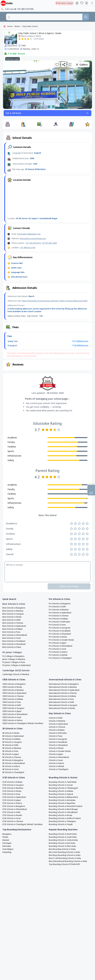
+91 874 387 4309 (49, 243)
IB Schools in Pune (10, 751)
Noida (17, 26)
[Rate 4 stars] (28, 39)
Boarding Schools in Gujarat (61, 794)
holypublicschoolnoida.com (33, 239)
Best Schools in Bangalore (14, 608)
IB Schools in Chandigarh (13, 772)
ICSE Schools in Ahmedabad (15, 809)
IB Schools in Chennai (12, 757)
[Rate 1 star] (20, 39)
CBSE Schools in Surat (12, 717)
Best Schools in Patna (12, 647)
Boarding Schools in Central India (63, 840)
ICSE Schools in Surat (11, 818)
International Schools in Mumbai (63, 687)
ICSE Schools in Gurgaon (13, 785)
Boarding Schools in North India (63, 834)
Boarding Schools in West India (62, 846)
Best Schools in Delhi (11, 620)
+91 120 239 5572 (33, 243)
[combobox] (44, 17)
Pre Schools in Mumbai (59, 610)
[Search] (86, 17)
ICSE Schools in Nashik (12, 815)
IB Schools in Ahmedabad (14, 763)
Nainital (6, 840)
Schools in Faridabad (58, 742)
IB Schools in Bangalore (13, 760)
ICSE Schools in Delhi (11, 812)
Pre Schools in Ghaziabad (60, 634)
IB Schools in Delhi (10, 745)
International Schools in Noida (62, 708)
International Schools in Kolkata (62, 696)
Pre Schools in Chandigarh (60, 658)
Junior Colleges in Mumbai (14, 659)
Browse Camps (64, 3)
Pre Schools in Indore (58, 652)
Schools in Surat (56, 760)
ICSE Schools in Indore (12, 803)
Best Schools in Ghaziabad (14, 644)
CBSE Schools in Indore (12, 720)
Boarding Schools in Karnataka (62, 800)
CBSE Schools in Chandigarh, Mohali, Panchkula (23, 723)
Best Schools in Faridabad (14, 641)
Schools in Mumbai (57, 721)
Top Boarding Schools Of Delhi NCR (64, 864)
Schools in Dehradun (58, 733)
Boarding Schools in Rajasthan (62, 803)
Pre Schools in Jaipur (58, 643)
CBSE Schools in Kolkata (13, 699)
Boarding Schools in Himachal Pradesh (66, 806)
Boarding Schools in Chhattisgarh (63, 788)
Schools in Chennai (57, 727)
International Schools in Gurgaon (63, 705)
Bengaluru (7, 834)
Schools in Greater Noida (60, 751)
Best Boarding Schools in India (62, 849)
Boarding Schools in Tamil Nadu (63, 782)
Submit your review (69, 586)
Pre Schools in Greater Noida (61, 640)
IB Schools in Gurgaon (12, 742)
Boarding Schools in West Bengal (63, 809)
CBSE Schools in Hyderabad (14, 693)
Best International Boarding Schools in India (68, 861)
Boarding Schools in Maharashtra (63, 797)
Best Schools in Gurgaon (13, 614)
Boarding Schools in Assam (61, 785)
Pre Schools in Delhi (57, 607)
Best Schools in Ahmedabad (15, 635)
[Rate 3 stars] (25, 39)
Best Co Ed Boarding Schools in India (65, 858)
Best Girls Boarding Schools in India (64, 852)
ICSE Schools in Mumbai (13, 788)
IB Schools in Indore (11, 766)
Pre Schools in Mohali (58, 655)
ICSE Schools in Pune (11, 794)
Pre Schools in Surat (57, 649)
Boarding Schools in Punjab (61, 824)
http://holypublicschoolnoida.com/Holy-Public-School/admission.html (55, 301)
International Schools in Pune (61, 699)
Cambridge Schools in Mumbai (16, 674)
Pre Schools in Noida (58, 637)
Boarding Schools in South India (63, 837)
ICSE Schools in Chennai (13, 821)
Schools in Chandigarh (59, 769)
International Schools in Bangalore (64, 684)
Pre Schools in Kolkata (58, 619)
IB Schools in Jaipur (11, 754)
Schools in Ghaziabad (58, 745)
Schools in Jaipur (56, 754)
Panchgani (7, 843)
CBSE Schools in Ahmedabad (15, 714)
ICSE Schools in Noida (12, 791)
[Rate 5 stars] (31, 39)
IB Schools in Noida (11, 733)
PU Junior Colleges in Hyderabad (16, 665)
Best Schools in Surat (12, 638)
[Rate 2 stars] (22, 39)
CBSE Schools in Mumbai (13, 690)
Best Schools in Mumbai (13, 611)
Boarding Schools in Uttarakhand (63, 812)
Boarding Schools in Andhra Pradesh (65, 818)
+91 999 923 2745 (28, 248)
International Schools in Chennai (63, 693)
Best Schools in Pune (11, 632)
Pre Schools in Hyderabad (60, 613)
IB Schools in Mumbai (12, 748)
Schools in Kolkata (57, 730)
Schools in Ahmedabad (59, 757)
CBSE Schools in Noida (12, 687)
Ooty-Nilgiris (8, 849)
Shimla (5, 837)
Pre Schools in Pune (57, 625)
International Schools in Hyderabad (64, 690)
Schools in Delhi (56, 718)
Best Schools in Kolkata (12, 629)
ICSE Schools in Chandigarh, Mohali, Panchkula (22, 824)
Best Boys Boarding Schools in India (65, 855)
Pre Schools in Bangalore (60, 604)
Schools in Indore (56, 763)
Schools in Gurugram (58, 739)
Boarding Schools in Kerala (60, 815)
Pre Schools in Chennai (59, 616)
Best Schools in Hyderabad (14, 626)
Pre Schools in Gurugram (60, 628)
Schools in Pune (56, 736)
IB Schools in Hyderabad (13, 736)
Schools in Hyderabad (58, 724)
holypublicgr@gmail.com (29, 234)
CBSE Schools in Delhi (12, 705)
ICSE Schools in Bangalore (14, 806)
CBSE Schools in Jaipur (12, 711)
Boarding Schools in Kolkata (61, 791)
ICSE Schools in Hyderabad (14, 797)
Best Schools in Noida (12, 617)
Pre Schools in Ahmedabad (60, 646)
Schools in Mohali (56, 766)
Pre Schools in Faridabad (60, 631)
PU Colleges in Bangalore (13, 656)
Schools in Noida (56, 748)
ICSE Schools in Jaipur (12, 800)
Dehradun (7, 846)
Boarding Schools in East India (62, 843)
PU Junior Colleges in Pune (14, 662)
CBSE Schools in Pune (12, 702)
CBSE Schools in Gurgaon (13, 708)
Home (10, 26)
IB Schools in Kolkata (11, 739)
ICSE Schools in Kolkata (12, 782)
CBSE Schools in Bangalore (14, 684)
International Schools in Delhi (61, 702)
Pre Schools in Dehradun (59, 622)
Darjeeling (7, 852)
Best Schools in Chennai (13, 623)
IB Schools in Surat (10, 769)
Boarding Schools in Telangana (62, 821)
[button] (8, 124)
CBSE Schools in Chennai (13, 696)
